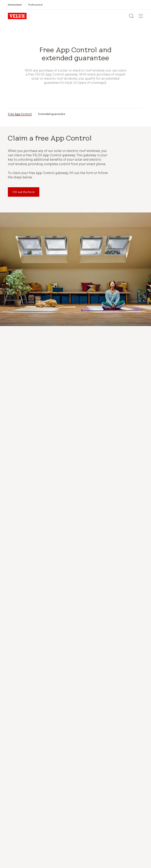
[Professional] (35, 5)
